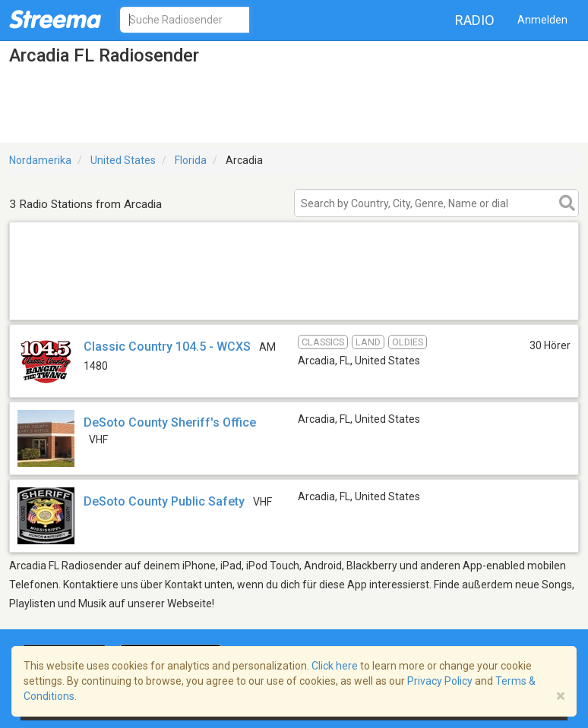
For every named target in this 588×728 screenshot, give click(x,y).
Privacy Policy (440, 681)
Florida (191, 160)
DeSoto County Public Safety (164, 501)
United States (123, 160)
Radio (475, 20)
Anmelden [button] (542, 20)
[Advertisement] (294, 300)
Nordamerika (40, 160)
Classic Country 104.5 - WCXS (167, 347)
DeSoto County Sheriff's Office (170, 422)
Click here (335, 666)
